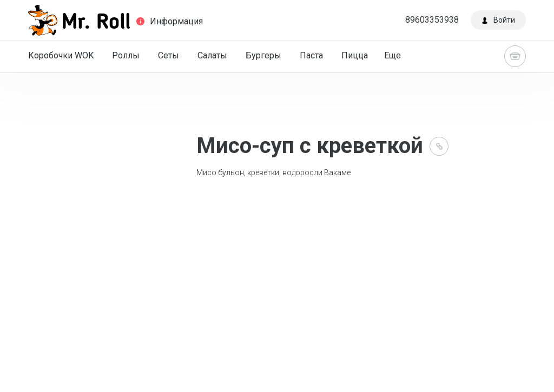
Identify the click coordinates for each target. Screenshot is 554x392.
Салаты (212, 55)
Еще (393, 55)
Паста (311, 55)
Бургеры (263, 55)
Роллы (126, 55)
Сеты (169, 55)
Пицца (355, 55)
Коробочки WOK (61, 55)
